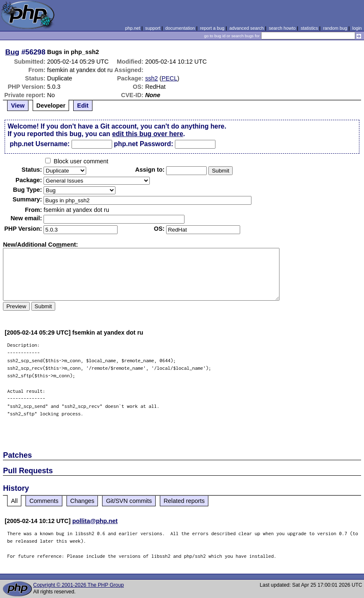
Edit (83, 106)
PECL (169, 78)
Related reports (184, 501)
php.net (133, 28)
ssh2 (151, 78)
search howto (282, 28)
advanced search (246, 28)
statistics (309, 28)
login (357, 28)
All (14, 501)
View (18, 106)
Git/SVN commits (129, 501)
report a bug (212, 28)
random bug (335, 28)
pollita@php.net (95, 521)
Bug (13, 52)
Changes (82, 501)
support (153, 28)
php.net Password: (144, 144)
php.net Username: (40, 144)
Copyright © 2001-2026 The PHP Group (78, 585)
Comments (44, 501)
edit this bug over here (148, 134)
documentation (180, 28)
